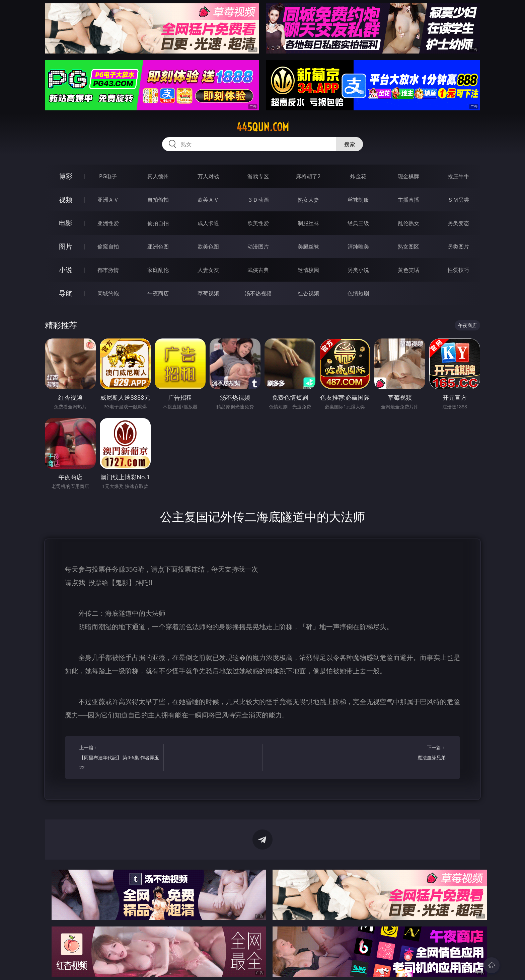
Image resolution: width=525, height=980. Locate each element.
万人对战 (208, 176)
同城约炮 (108, 293)
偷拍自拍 (158, 223)
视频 (66, 200)
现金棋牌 (408, 176)
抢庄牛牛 (458, 176)
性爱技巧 (458, 270)
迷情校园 (308, 270)
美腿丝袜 (308, 247)
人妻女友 (208, 270)
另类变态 (458, 223)
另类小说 (358, 270)
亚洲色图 (158, 247)
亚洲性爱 (108, 223)
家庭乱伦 (158, 270)
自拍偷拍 (158, 200)
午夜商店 (158, 293)
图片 (66, 246)
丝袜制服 (358, 200)
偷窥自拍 (108, 247)
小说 (66, 270)
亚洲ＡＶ (108, 200)
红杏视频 (308, 293)
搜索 (350, 144)
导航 (66, 293)
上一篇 (119, 758)
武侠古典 (258, 270)
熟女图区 (408, 247)
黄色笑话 (408, 270)
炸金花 (358, 176)
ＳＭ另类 (458, 200)
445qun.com (263, 127)
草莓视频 (208, 293)
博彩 (66, 176)
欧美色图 (208, 247)
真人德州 (158, 176)
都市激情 (108, 270)
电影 (66, 223)
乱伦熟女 (408, 223)
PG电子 (108, 176)
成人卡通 (208, 223)
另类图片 (458, 247)
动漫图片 (258, 247)
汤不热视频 (258, 293)
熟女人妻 (308, 200)
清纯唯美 (358, 247)
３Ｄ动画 (258, 200)
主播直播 (408, 200)
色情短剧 (358, 293)
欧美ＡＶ (208, 200)
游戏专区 (258, 176)
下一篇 (406, 753)
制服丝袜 (308, 223)
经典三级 (358, 223)
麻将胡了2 (308, 176)
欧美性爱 (258, 223)
